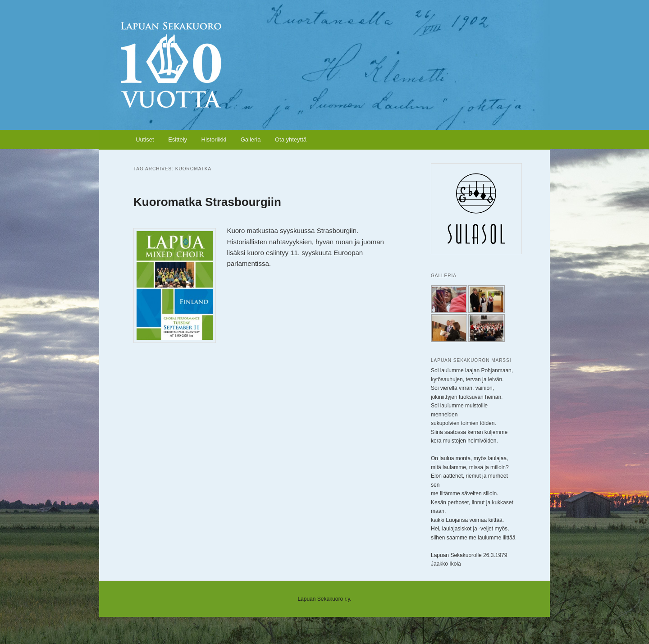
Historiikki (214, 139)
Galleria (251, 139)
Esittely (178, 139)
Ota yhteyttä (291, 139)
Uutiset (145, 139)
